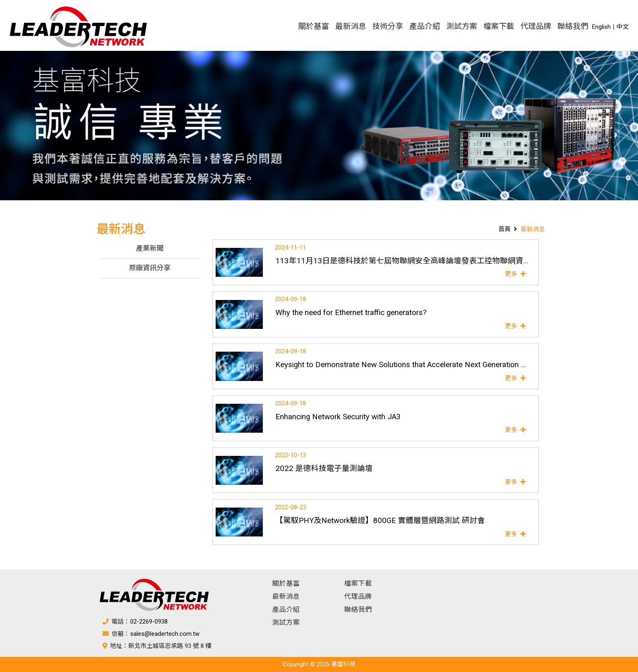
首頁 (505, 229)
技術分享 (388, 26)
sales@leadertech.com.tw (165, 634)
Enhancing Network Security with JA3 (338, 417)
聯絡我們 (573, 26)
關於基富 (314, 26)
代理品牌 (536, 26)
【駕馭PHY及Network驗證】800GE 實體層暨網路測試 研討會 (380, 521)
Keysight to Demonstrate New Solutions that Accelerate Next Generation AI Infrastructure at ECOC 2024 (450, 365)
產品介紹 (425, 26)
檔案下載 (499, 26)
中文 (623, 27)
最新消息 (351, 26)
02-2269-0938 (149, 622)
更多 (517, 274)
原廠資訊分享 (150, 268)
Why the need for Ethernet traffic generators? (351, 313)
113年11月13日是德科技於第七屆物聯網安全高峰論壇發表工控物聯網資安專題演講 (419, 261)
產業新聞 (150, 249)
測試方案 (462, 26)
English (601, 27)
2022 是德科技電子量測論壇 (324, 468)
